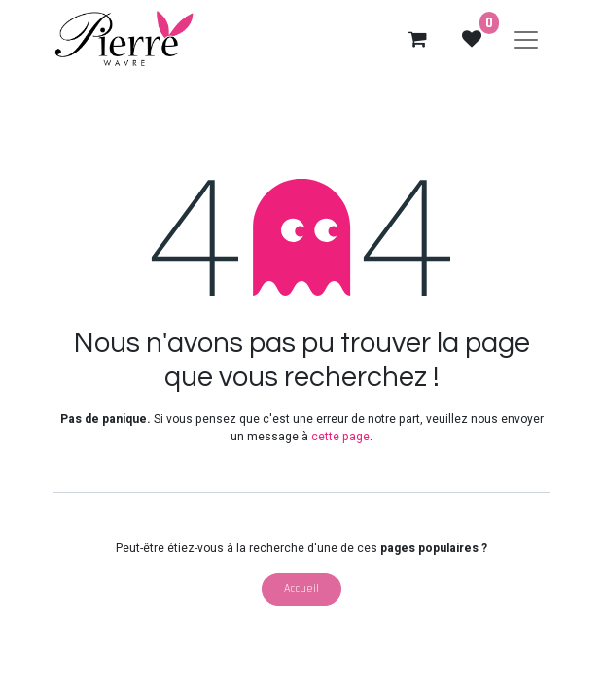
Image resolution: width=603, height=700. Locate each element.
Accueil (301, 589)
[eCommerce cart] (417, 39)
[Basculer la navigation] (526, 39)
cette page (340, 437)
